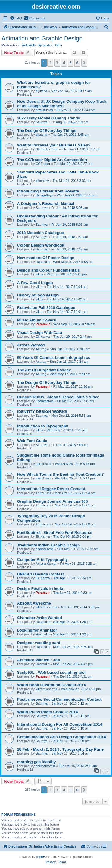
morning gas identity (36, 762)
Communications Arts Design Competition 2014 (62, 737)
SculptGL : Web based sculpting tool (51, 672)
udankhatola (45, 401)
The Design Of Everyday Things (47, 131)
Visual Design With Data (40, 333)
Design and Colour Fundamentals (48, 270)
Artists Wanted (31, 345)
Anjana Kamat (46, 564)
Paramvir (43, 324)
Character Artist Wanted (39, 618)
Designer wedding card (39, 643)
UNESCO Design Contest (40, 574)
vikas (39, 274)
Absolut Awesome (34, 603)
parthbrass (43, 464)
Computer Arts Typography (42, 560)
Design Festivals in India (40, 589)
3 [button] (57, 63)
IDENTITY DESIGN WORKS (42, 412)
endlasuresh (45, 549)
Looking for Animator (37, 630)
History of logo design (38, 295)
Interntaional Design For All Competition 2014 (60, 724)
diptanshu (45, 45)
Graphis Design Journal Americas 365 (52, 501)
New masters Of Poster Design (46, 258)
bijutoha (41, 91)
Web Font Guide (32, 441)
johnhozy (42, 181)
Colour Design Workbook (41, 245)
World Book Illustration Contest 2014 (52, 685)
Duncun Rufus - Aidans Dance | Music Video (58, 397)
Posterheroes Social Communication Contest (59, 699)
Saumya (42, 122)
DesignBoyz (44, 195)
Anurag (41, 349)
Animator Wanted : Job (39, 660)
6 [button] (77, 63)
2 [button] (50, 63)
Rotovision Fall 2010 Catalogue (46, 308)
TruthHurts (43, 493)
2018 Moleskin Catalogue (40, 233)
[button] (84, 63)
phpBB (41, 857)
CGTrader (43, 164)
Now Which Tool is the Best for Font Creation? (60, 474)
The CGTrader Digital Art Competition (52, 160)
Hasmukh (42, 262)
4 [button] (64, 63)
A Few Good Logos (35, 283)
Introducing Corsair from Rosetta (48, 191)
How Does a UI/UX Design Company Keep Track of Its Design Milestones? (62, 104)
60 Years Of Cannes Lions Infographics (54, 358)
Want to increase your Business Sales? (54, 145)
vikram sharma (46, 607)
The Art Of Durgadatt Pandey (44, 370)
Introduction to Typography (43, 426)
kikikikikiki (29, 45)
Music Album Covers (36, 320)
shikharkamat (45, 766)
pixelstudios (44, 110)
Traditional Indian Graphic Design (48, 545)
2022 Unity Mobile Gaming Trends (49, 118)
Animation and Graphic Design (42, 38)
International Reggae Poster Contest (51, 489)
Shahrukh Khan (47, 149)
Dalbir (58, 45)
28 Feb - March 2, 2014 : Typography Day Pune (60, 749)
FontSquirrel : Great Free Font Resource (55, 532)
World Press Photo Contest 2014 (47, 712)
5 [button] (71, 63)
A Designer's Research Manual (46, 204)
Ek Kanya (43, 337)
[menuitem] (16, 18)
